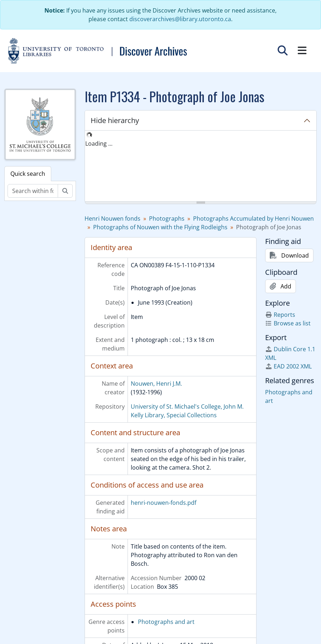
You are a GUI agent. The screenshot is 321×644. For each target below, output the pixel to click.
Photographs (167, 218)
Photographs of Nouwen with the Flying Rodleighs (160, 227)
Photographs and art (166, 622)
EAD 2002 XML (288, 366)
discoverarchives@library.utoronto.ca (180, 19)
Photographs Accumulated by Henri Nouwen (253, 218)
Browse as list (288, 323)
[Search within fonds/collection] (33, 191)
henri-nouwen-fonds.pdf (164, 503)
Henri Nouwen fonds (112, 218)
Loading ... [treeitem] (99, 144)
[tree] (201, 166)
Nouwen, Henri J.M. (156, 384)
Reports (280, 315)
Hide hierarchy (115, 120)
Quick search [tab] (28, 174)
